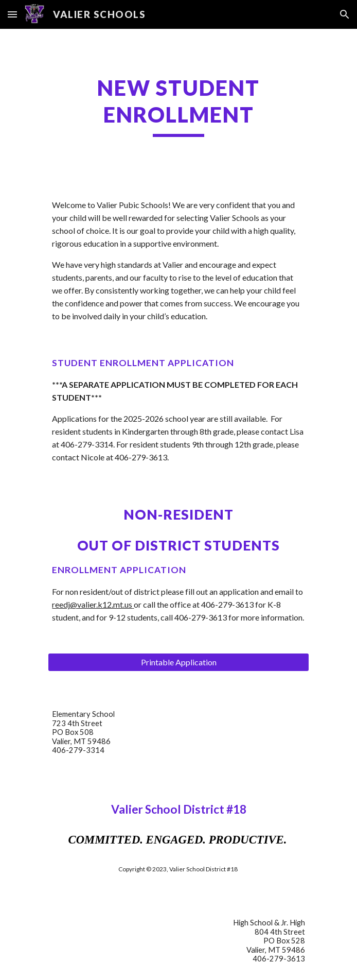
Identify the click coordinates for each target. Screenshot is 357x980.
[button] (12, 14)
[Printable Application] (178, 662)
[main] (178, 106)
